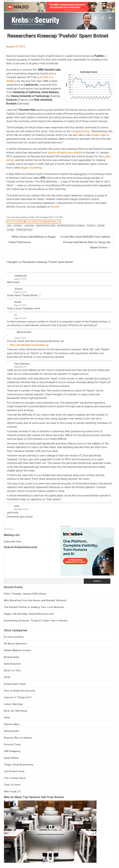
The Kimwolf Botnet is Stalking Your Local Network (34, 607)
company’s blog (80, 131)
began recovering (31, 168)
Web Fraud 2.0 (53, 222)
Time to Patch (12, 785)
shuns (101, 226)
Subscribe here (13, 542)
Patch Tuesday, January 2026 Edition (25, 594)
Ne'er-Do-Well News (16, 711)
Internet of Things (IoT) (18, 697)
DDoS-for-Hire (12, 671)
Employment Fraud (15, 684)
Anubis (96, 135)
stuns (11, 230)
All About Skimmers (15, 644)
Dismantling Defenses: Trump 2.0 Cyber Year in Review (36, 621)
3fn (9, 226)
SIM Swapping (12, 751)
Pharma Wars (12, 724)
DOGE (7, 677)
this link (55, 207)
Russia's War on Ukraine (18, 738)
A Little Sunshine (16, 222)
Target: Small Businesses (19, 765)
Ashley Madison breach (18, 650)
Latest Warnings (13, 704)
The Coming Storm (35, 222)
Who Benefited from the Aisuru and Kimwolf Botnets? (35, 600)
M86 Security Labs (46, 226)
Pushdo (91, 226)
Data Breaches (12, 664)
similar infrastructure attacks (65, 153)
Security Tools (12, 744)
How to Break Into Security (20, 691)
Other (7, 718)
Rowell (18, 302)
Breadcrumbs (12, 657)
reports (104, 135)
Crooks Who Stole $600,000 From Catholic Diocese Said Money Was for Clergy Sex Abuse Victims (85, 242)
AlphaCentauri (24, 332)
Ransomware (12, 731)
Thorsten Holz (24, 230)
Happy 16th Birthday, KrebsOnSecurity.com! (29, 614)
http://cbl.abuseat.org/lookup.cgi (29, 345)
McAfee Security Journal (71, 226)
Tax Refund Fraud (14, 771)
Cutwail (18, 226)
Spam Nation (11, 758)
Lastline (29, 226)
